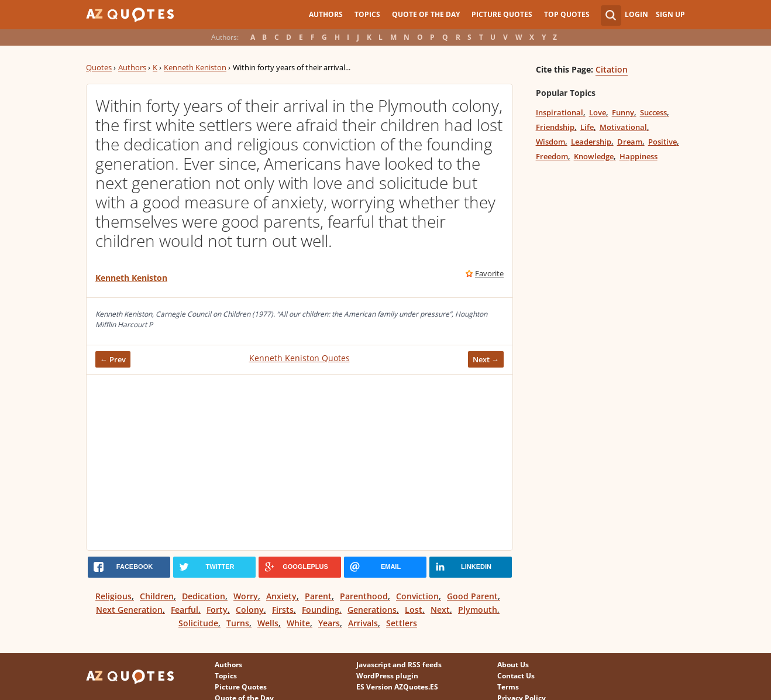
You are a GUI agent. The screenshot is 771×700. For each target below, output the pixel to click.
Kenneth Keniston (195, 67)
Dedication (204, 596)
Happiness (639, 156)
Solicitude (198, 623)
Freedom (552, 156)
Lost (414, 610)
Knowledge (594, 156)
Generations (372, 610)
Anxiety (281, 596)
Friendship (555, 127)
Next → (486, 359)
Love (598, 112)
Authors (326, 14)
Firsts (283, 610)
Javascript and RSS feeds (399, 665)
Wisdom (550, 142)
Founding (321, 610)
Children (157, 596)
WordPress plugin (387, 676)
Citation (612, 69)
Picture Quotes (502, 14)
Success (653, 112)
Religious (113, 596)
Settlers (402, 623)
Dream (630, 142)
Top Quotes (567, 14)
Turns (238, 623)
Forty (217, 610)
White (298, 623)
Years (329, 623)
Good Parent (472, 596)
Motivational (623, 127)
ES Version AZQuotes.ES (397, 687)
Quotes (99, 67)
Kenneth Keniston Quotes (300, 358)
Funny (623, 112)
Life (587, 127)
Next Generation (129, 610)
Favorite (489, 273)
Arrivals (363, 623)
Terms (508, 687)
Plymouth (478, 610)
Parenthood (364, 596)
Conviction (417, 596)
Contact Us (516, 676)
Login (636, 14)
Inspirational (560, 112)
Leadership (591, 142)
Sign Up (670, 14)
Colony (250, 610)
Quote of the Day (426, 14)
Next (440, 610)
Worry (246, 596)
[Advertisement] (300, 462)
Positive (662, 142)
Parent (318, 596)
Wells (268, 623)
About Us (513, 665)
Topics (367, 14)
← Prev (113, 359)
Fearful (185, 610)
